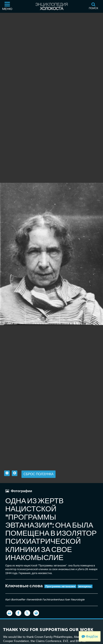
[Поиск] (94, 6)
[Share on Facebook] (18, 613)
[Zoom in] (15, 473)
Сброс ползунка (38, 474)
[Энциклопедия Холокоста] (52, 6)
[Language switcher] (36, 613)
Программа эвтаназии (60, 586)
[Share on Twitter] (27, 613)
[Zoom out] (7, 473)
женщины (85, 586)
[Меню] (7, 6)
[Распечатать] (9, 613)
